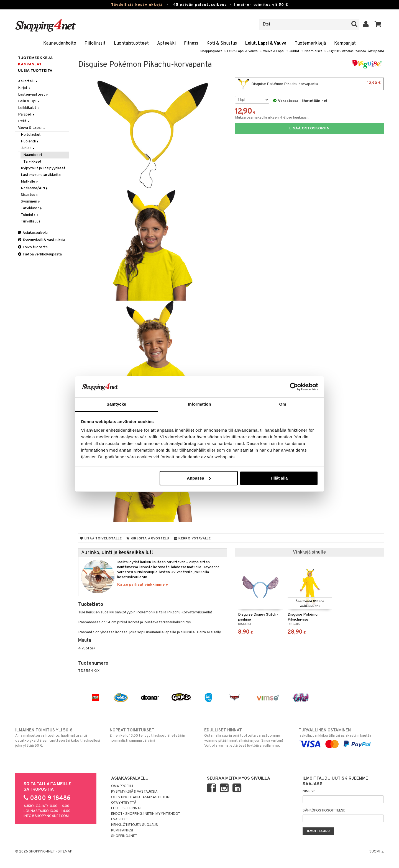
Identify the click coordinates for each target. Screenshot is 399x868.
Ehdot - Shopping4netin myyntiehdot (146, 814)
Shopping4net (211, 51)
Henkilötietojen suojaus (135, 825)
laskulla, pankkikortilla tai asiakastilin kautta (341, 737)
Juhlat (294, 51)
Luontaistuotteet (131, 43)
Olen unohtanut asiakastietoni (141, 797)
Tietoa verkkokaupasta (40, 254)
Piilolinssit (95, 43)
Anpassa (199, 478)
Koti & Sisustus (222, 43)
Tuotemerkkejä (310, 43)
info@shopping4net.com (46, 816)
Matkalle (30, 182)
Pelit (24, 121)
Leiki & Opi (29, 101)
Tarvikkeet (32, 162)
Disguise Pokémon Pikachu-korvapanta (355, 51)
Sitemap (65, 852)
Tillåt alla (279, 478)
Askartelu (28, 81)
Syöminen (31, 202)
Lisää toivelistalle (101, 539)
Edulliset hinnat (126, 808)
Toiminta (30, 215)
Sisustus (30, 195)
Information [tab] (199, 404)
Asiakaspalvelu (33, 233)
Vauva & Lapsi (274, 51)
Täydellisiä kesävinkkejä (137, 5)
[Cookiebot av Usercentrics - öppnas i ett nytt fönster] (294, 387)
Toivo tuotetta (33, 247)
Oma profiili (122, 786)
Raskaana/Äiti (35, 188)
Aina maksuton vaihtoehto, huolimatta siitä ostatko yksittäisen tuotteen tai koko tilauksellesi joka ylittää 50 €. (58, 738)
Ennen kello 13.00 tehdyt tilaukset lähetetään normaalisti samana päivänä (152, 735)
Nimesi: (309, 792)
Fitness (191, 43)
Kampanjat (345, 43)
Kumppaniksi (122, 831)
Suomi (377, 852)
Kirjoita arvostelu (148, 539)
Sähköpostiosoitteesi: (324, 811)
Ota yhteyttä (124, 803)
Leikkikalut (29, 108)
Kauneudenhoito (60, 43)
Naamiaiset (313, 51)
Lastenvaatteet (33, 95)
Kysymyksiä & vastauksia (42, 240)
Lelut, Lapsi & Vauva (266, 43)
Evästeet (120, 820)
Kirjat (25, 88)
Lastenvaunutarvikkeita (41, 175)
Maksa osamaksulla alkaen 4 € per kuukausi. (272, 118)
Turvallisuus (31, 222)
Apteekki (166, 43)
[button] (378, 24)
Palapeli (27, 115)
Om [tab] (282, 404)
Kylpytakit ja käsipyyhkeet (43, 168)
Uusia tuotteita (35, 71)
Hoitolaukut (31, 135)
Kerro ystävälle (192, 539)
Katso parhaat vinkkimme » (143, 585)
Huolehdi (30, 141)
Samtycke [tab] (117, 404)
